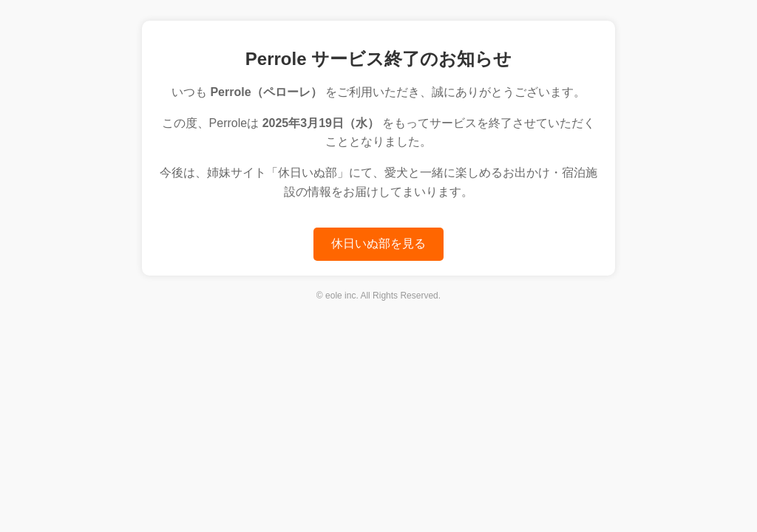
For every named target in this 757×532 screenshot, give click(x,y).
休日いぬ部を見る (378, 243)
